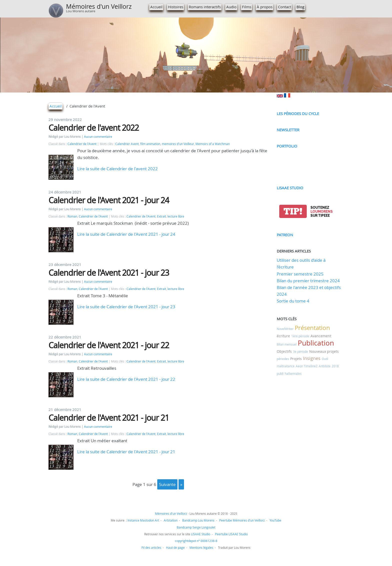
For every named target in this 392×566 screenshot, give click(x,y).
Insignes (312, 358)
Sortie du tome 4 (293, 301)
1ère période (300, 336)
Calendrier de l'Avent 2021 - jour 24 (109, 200)
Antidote (325, 366)
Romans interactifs (205, 7)
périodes (283, 359)
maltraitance (286, 366)
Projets (296, 359)
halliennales (293, 373)
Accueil (156, 7)
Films (247, 7)
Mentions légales (201, 547)
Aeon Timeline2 (307, 366)
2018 (335, 366)
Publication (316, 343)
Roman (72, 216)
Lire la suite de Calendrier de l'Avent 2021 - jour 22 (126, 379)
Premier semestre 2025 (300, 274)
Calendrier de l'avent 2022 (94, 128)
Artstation (171, 520)
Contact (284, 7)
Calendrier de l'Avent (82, 144)
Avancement (321, 336)
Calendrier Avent (127, 144)
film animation (150, 144)
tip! (293, 211)
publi (280, 373)
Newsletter (288, 130)
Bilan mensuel (287, 344)
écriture (283, 336)
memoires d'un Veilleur (178, 144)
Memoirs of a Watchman (213, 144)
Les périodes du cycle (298, 113)
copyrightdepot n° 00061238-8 (196, 541)
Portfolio (287, 146)
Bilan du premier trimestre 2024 (308, 281)
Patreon (285, 235)
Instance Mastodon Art (143, 520)
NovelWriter (285, 329)
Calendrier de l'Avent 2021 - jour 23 (109, 273)
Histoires (176, 7)
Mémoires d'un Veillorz (99, 6)
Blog (300, 7)
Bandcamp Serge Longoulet (196, 527)
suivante (167, 484)
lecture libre (176, 216)
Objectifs (284, 351)
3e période (300, 351)
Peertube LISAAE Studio (231, 534)
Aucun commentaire (98, 137)
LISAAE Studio (290, 188)
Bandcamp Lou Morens (198, 520)
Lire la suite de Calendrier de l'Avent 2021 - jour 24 (126, 234)
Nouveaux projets (324, 351)
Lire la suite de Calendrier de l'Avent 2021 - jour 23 (126, 307)
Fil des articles (151, 547)
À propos (265, 7)
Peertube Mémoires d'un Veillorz (242, 520)
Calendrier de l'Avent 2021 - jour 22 (109, 345)
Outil (325, 359)
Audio (231, 7)
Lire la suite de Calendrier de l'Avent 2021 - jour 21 (126, 452)
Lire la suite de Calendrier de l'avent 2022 (117, 169)
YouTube (275, 520)
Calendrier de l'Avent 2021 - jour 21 (109, 418)
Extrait (161, 216)
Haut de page (175, 547)
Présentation (312, 328)
